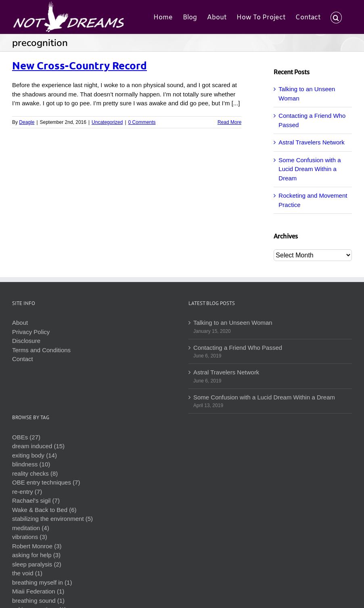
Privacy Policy (31, 332)
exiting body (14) (35, 455)
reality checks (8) (35, 473)
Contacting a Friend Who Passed (238, 348)
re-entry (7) (27, 492)
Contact (23, 359)
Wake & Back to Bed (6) (44, 510)
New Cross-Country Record (79, 65)
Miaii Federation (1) (38, 591)
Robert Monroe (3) (37, 546)
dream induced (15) (38, 446)
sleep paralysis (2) (37, 564)
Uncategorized (107, 122)
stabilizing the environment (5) (52, 519)
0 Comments (142, 122)
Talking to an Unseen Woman (233, 323)
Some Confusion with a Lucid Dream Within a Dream (310, 169)
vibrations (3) (30, 537)
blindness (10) (31, 464)
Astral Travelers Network (311, 142)
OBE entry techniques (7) (46, 482)
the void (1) (27, 573)
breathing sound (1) (38, 601)
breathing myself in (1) (42, 582)
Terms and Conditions (41, 350)
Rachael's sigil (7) (36, 500)
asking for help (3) (36, 555)
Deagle (27, 122)
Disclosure (26, 341)
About (20, 323)
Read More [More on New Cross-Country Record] (229, 122)
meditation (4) (31, 528)
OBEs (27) (26, 437)
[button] (336, 17)
